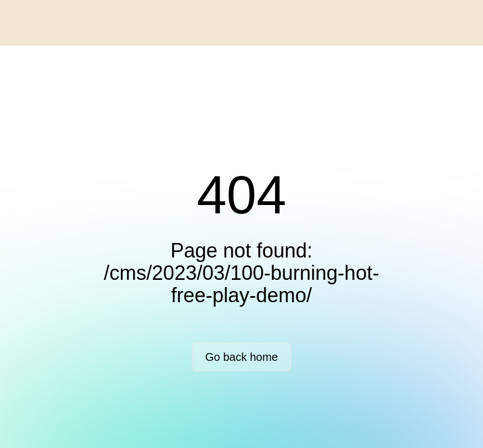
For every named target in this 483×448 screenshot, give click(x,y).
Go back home (241, 357)
